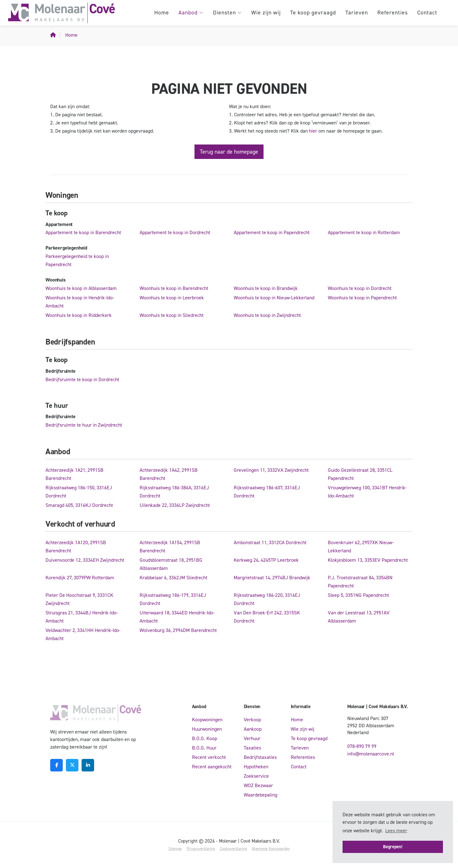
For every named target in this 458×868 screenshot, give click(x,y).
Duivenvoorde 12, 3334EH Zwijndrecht (85, 560)
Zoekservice (256, 776)
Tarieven (357, 13)
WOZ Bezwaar (258, 785)
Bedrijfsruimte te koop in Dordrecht (82, 379)
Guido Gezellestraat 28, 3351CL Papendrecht (360, 474)
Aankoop (253, 729)
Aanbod (191, 13)
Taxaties (252, 748)
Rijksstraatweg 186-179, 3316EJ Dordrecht (173, 599)
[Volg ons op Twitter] (72, 765)
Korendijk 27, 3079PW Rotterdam (80, 578)
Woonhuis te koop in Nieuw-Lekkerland (274, 298)
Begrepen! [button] (393, 847)
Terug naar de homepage (229, 152)
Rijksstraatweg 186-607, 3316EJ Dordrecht (267, 492)
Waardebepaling (261, 795)
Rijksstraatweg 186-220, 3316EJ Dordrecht (267, 599)
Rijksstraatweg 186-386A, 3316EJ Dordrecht (174, 492)
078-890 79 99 (362, 746)
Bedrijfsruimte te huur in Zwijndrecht (84, 425)
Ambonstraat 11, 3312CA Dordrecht (270, 542)
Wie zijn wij (266, 13)
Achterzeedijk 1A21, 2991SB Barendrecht (75, 474)
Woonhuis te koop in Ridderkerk (79, 315)
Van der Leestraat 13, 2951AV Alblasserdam (359, 617)
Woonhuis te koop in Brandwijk (266, 288)
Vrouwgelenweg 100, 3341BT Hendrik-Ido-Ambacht (367, 492)
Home (162, 13)
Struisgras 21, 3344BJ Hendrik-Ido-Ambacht (82, 617)
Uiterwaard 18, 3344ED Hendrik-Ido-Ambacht (177, 617)
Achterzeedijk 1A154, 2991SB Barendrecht (170, 547)
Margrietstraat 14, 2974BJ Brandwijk (272, 578)
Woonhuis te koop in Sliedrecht (172, 315)
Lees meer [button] (396, 831)
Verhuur (252, 738)
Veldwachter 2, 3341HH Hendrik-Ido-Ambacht (83, 634)
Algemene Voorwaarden (271, 849)
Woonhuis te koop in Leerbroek (172, 298)
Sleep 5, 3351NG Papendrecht (358, 595)
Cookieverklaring (233, 849)
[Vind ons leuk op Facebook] (56, 765)
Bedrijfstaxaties (260, 757)
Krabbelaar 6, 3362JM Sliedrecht (173, 578)
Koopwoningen (207, 720)
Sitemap (175, 849)
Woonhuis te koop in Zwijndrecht (267, 315)
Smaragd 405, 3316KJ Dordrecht (79, 505)
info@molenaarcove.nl (371, 754)
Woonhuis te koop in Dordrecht (360, 288)
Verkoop (252, 720)
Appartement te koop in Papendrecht (272, 232)
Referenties (393, 13)
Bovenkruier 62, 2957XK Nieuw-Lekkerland (361, 547)
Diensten (227, 13)
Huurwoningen (207, 729)
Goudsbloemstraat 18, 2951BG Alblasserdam (171, 564)
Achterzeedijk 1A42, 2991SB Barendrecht (169, 474)
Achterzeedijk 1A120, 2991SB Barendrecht (76, 547)
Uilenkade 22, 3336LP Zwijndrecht (175, 505)
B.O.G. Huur (204, 748)
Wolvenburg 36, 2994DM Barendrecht (178, 630)
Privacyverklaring (201, 849)
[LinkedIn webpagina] (88, 765)
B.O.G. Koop (205, 738)
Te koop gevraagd (313, 13)
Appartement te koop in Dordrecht (175, 232)
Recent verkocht (209, 757)
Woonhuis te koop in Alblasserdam (81, 288)
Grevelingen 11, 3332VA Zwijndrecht (271, 470)
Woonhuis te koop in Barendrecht (174, 288)
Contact (427, 13)
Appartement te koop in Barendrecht (83, 232)
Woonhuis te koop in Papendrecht (362, 298)
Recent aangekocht (212, 767)
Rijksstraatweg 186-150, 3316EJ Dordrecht (79, 492)
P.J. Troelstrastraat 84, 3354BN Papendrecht (360, 582)
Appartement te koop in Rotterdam (364, 232)
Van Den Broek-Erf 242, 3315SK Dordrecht (267, 617)
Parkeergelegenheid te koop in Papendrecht (77, 260)
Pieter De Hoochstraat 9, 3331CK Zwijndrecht (79, 599)
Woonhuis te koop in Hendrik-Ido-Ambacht (80, 302)
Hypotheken (256, 767)
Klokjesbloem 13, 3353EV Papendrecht (368, 560)
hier (313, 131)
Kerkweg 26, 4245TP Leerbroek (266, 560)
